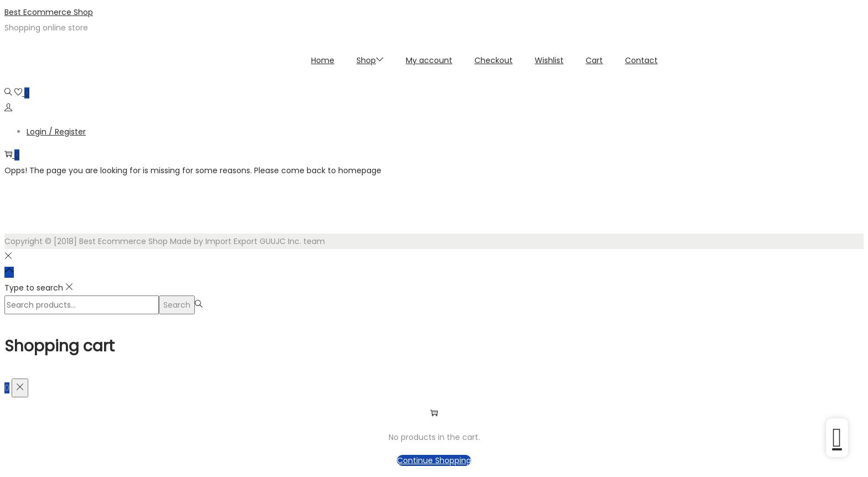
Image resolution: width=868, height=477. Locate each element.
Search (177, 305)
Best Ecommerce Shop (49, 12)
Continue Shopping (434, 460)
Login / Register (56, 132)
